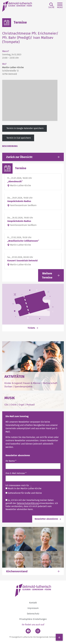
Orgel (21, 405)
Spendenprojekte (23, 387)
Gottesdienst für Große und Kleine (24, 493)
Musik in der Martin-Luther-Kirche (23, 488)
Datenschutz (33, 614)
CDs (7, 405)
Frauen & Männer (32, 383)
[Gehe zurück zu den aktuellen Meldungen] (33, 157)
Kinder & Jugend (13, 383)
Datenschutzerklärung (28, 503)
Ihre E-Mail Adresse (16, 473)
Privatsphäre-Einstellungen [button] (33, 619)
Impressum (33, 608)
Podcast (31, 405)
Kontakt (33, 603)
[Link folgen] (51, 275)
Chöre (13, 405)
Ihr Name (11, 461)
